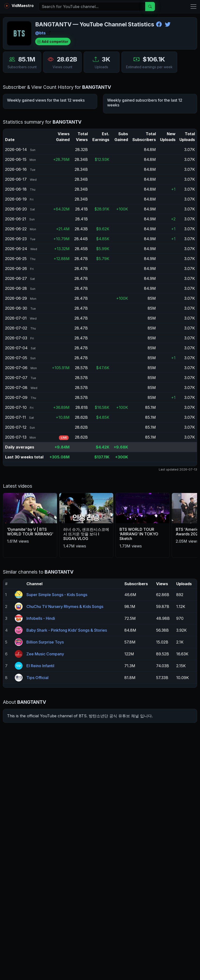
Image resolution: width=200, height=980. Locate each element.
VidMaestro (18, 6)
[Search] (92, 7)
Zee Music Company (45, 697)
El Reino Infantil (40, 709)
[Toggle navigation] (192, 7)
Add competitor (53, 41)
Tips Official (37, 720)
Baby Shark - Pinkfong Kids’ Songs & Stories (67, 673)
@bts (43, 33)
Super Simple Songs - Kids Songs (57, 637)
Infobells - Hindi (41, 661)
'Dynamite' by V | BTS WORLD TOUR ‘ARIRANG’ (30, 574)
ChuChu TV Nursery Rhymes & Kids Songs (65, 649)
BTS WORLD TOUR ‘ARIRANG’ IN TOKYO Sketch (139, 577)
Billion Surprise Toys (45, 685)
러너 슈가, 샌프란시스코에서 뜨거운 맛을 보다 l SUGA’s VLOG (86, 577)
